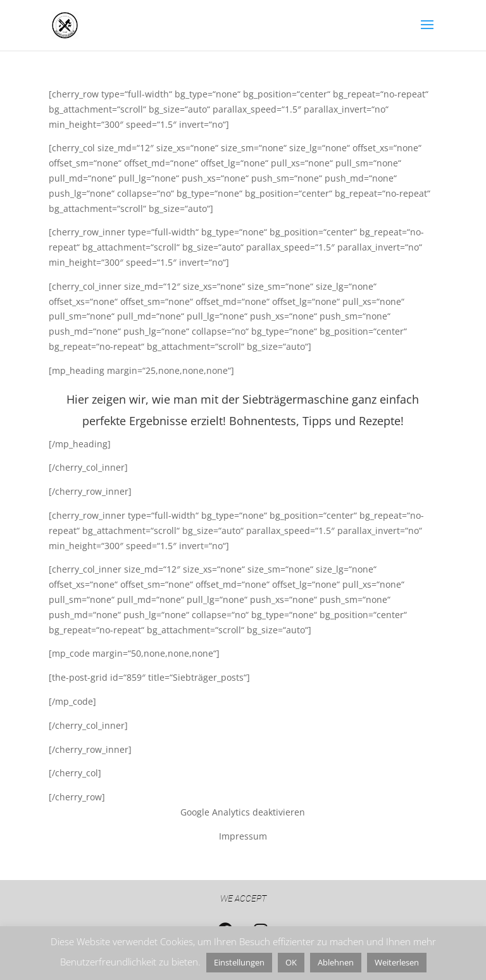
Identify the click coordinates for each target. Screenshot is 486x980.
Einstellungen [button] (239, 962)
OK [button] (291, 962)
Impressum (243, 836)
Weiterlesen (397, 962)
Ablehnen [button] (336, 962)
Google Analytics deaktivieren (243, 812)
